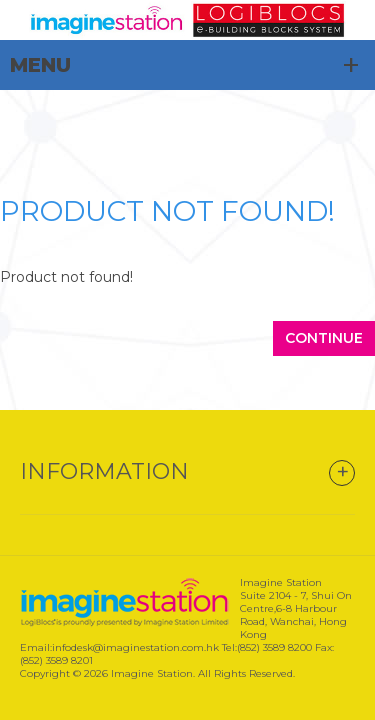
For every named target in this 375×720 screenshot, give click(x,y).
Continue (324, 338)
